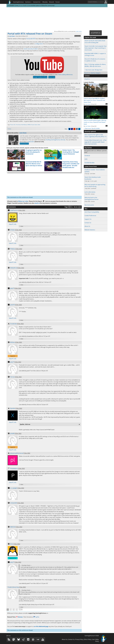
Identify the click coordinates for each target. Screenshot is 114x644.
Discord (51, 2)
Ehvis (12, 544)
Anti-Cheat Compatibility (92, 212)
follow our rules (23, 201)
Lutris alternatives (90, 192)
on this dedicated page (41, 626)
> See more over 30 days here (93, 70)
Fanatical (87, 156)
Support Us (88, 219)
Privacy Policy (79, 639)
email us (37, 203)
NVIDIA (29, 125)
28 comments (78, 36)
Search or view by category (92, 73)
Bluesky (45, 2)
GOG (86, 159)
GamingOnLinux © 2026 (92, 636)
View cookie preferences (65, 75)
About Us (87, 226)
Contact (87, 76)
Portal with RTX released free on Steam (30, 34)
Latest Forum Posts (91, 166)
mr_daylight (14, 488)
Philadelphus (14, 469)
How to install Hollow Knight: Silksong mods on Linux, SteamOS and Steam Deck (96, 121)
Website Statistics (90, 230)
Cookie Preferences (90, 216)
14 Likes (9, 129)
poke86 (12, 433)
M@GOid (13, 527)
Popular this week (90, 37)
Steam (36, 125)
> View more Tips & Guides (92, 128)
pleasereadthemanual (17, 453)
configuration (39, 44)
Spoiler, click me (25, 424)
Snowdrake (13, 324)
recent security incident (31, 49)
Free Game (18, 125)
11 (107, 104)
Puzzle (33, 125)
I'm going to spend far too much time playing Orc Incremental (34, 152)
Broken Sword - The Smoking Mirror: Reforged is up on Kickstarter (71, 152)
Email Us (87, 79)
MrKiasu (13, 342)
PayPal (36, 617)
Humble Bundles (90, 163)
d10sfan (13, 230)
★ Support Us (96, 33)
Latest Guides (89, 82)
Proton (12, 125)
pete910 (13, 305)
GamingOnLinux (18, 2)
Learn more (79, 31)
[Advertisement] (57, 19)
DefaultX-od (14, 268)
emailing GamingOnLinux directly (55, 140)
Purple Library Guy (13, 587)
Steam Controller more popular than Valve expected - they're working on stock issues (96, 48)
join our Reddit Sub (24, 5)
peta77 (12, 288)
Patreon (19, 617)
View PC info (13, 224)
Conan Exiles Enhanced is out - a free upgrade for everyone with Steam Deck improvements (96, 142)
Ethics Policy (88, 639)
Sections (28, 2)
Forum (58, 2)
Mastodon (31, 142)
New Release (24, 125)
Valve (39, 125)
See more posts (89, 205)
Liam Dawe (12, 36)
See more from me (24, 144)
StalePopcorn (14, 210)
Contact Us (37, 2)
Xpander (13, 408)
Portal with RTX (31, 39)
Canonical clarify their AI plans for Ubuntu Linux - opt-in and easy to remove (34, 164)
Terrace (12, 377)
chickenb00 (14, 503)
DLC (15, 125)
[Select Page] (21, 609)
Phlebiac (13, 249)
